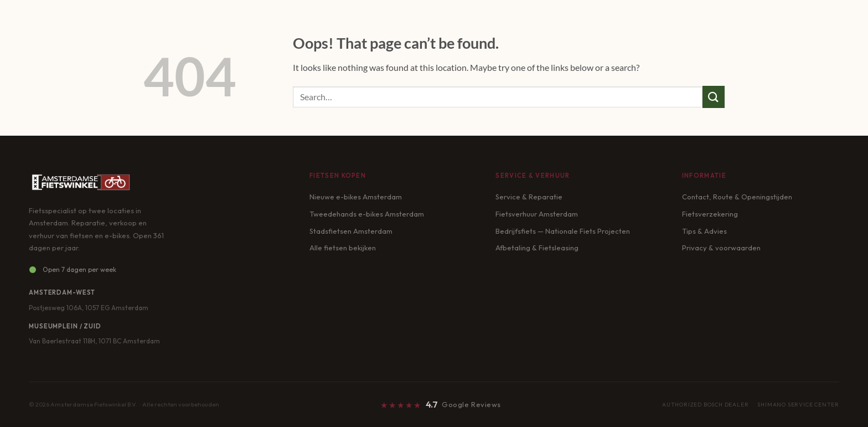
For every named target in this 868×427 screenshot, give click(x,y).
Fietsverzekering (710, 214)
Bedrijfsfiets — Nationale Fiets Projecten (563, 231)
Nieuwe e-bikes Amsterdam (356, 197)
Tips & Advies (704, 231)
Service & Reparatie (529, 197)
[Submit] (714, 97)
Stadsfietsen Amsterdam (351, 231)
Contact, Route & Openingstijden (737, 197)
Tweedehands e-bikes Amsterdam (367, 214)
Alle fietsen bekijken (343, 248)
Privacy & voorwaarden (721, 248)
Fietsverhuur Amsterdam (537, 214)
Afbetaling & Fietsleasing (537, 248)
